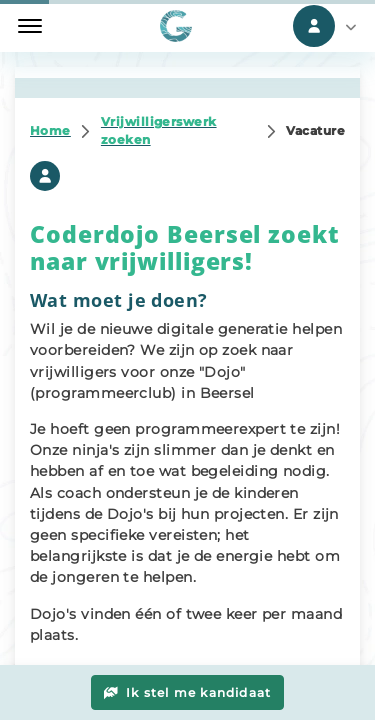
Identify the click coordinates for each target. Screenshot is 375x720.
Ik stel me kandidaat (188, 692)
